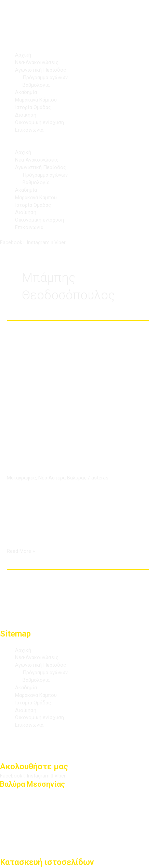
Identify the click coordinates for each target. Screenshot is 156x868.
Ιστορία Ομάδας (33, 107)
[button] (78, 145)
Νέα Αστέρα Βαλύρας (62, 478)
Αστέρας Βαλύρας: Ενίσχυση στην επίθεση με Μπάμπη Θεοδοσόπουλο (78, 454)
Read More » (21, 551)
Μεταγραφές (21, 478)
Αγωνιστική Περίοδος (41, 70)
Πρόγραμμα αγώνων (45, 78)
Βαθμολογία (36, 85)
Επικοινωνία (29, 130)
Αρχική (23, 55)
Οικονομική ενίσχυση (40, 122)
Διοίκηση (26, 115)
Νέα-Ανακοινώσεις (37, 62)
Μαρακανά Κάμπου (36, 100)
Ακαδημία (26, 92)
